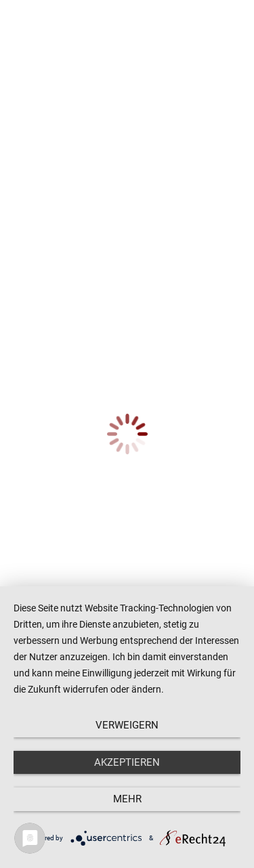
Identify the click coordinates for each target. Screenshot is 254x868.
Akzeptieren (127, 762)
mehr (127, 799)
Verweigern (127, 725)
